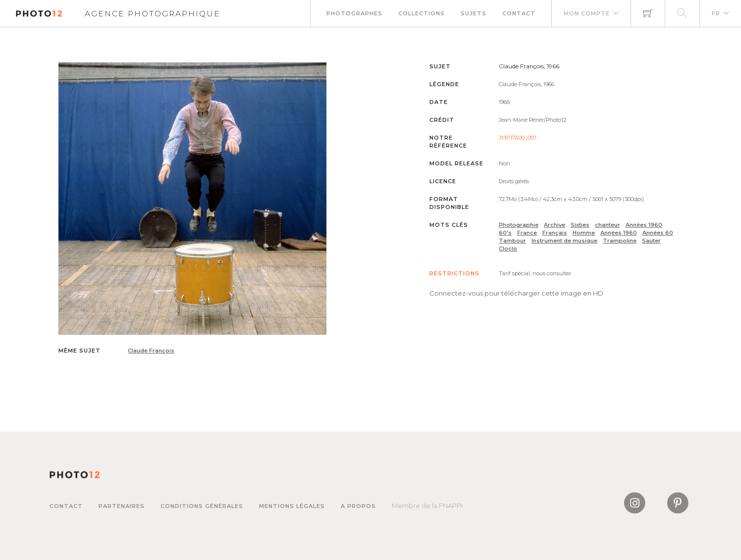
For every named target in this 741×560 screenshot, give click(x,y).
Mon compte (587, 13)
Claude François (151, 351)
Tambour (512, 241)
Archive (555, 225)
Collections (422, 13)
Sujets (474, 13)
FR (716, 13)
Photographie (519, 225)
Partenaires (122, 506)
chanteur (608, 225)
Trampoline (620, 241)
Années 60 (658, 233)
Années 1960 (644, 225)
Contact (519, 13)
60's (505, 233)
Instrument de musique (564, 241)
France (527, 233)
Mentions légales (292, 506)
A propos (358, 506)
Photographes (354, 13)
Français (555, 233)
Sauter (651, 241)
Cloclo (508, 249)
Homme (584, 233)
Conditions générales (202, 506)
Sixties (580, 225)
